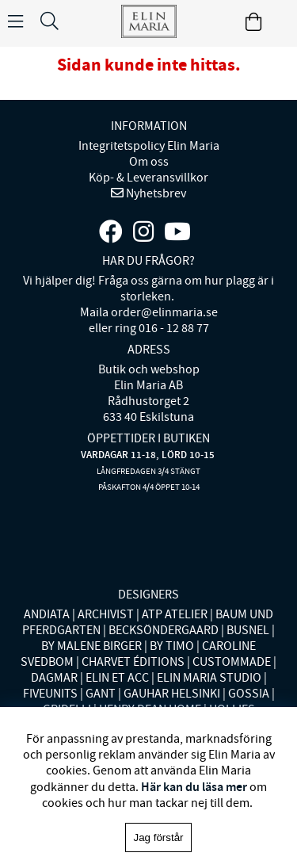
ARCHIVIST (106, 614)
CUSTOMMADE (232, 662)
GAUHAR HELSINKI (172, 694)
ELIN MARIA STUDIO (209, 678)
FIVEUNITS (50, 694)
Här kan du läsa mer (194, 787)
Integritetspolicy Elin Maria (149, 146)
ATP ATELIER (175, 614)
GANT (101, 694)
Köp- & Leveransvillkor (148, 178)
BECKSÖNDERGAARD (164, 630)
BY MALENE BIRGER (91, 646)
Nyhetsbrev (155, 193)
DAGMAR (54, 678)
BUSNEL (248, 630)
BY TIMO (172, 646)
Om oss (149, 162)
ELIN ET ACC (117, 678)
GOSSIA (249, 694)
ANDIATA (47, 614)
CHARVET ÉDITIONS (133, 662)
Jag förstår (159, 837)
